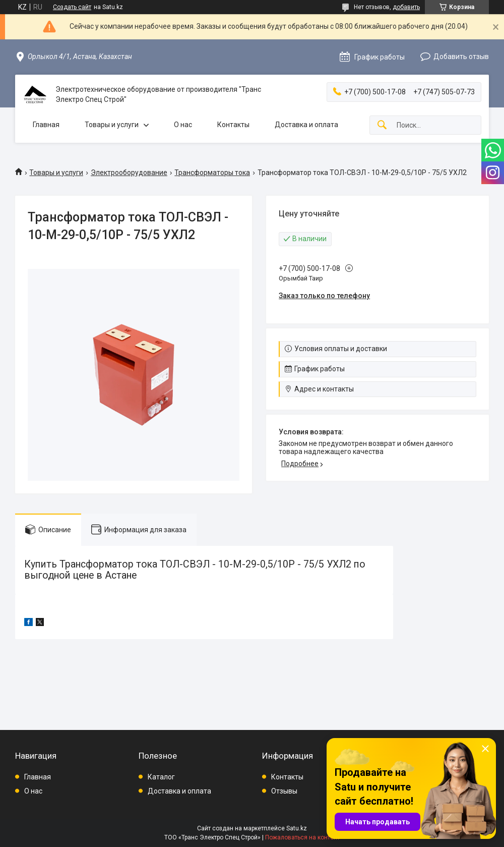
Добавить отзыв (461, 57)
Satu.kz (297, 828)
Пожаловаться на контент (302, 837)
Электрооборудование (129, 173)
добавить (406, 7)
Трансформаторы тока (212, 173)
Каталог (161, 777)
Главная (46, 125)
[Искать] (382, 125)
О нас (183, 125)
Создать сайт (72, 7)
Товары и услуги (112, 125)
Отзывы (284, 791)
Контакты (233, 125)
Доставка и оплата (306, 125)
